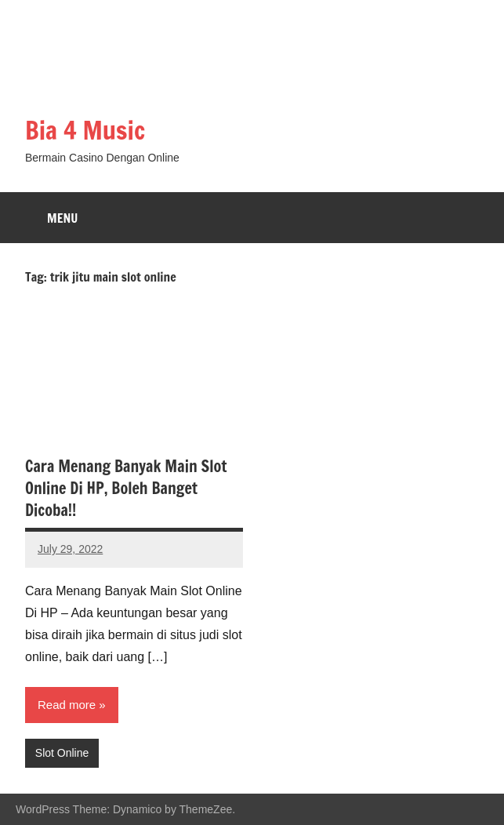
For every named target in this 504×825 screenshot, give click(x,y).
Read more (67, 705)
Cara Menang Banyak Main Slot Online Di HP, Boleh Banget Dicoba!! (126, 488)
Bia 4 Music (85, 130)
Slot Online (62, 753)
